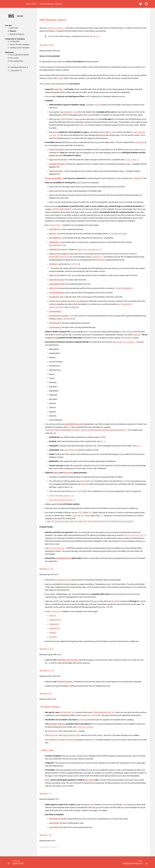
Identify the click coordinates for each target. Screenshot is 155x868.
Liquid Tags (58, 89)
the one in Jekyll (130, 160)
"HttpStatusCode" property (67, 660)
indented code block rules (134, 535)
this (102, 441)
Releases (13, 31)
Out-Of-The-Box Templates (20, 44)
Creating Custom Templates (20, 48)
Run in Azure (14, 58)
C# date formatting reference (60, 496)
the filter (96, 257)
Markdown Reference (18, 67)
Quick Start (14, 28)
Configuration (15, 41)
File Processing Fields (53, 178)
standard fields (54, 225)
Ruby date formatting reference (61, 500)
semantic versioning (54, 28)
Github (95, 36)
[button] (140, 4)
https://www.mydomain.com (88, 250)
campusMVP (15, 70)
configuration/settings (85, 727)
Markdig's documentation (125, 342)
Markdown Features (17, 34)
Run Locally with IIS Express (19, 55)
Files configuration (16, 61)
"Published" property (65, 682)
